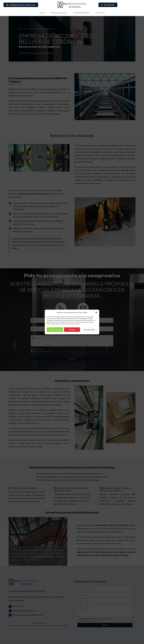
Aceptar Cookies (55, 330)
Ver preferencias (89, 330)
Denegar (72, 330)
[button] (96, 312)
